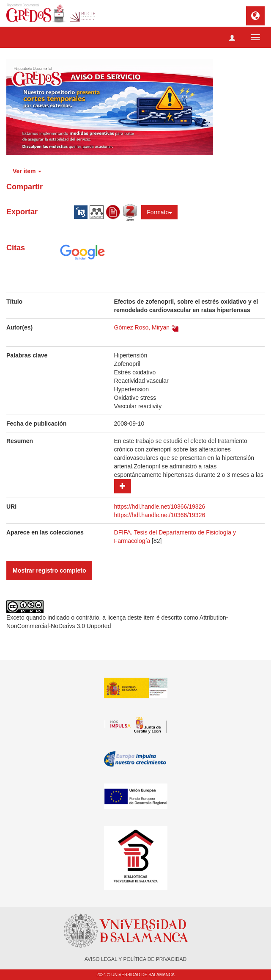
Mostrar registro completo (49, 570)
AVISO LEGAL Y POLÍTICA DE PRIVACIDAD (135, 959)
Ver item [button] (27, 171)
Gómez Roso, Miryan (142, 327)
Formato (159, 212)
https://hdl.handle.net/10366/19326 (160, 507)
